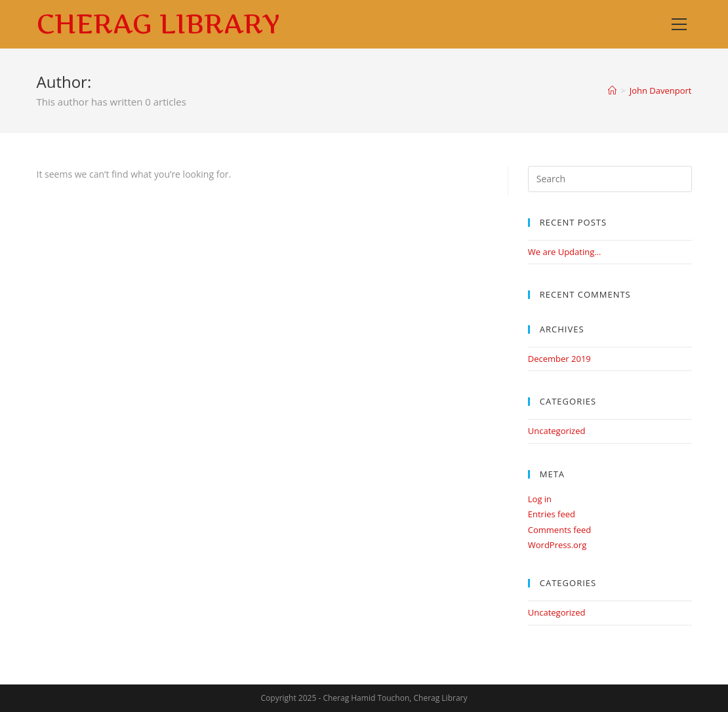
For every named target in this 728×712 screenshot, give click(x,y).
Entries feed (552, 514)
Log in (540, 499)
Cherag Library (158, 24)
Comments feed (559, 530)
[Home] (612, 90)
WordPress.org (557, 545)
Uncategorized (557, 431)
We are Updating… (565, 252)
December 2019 (559, 359)
